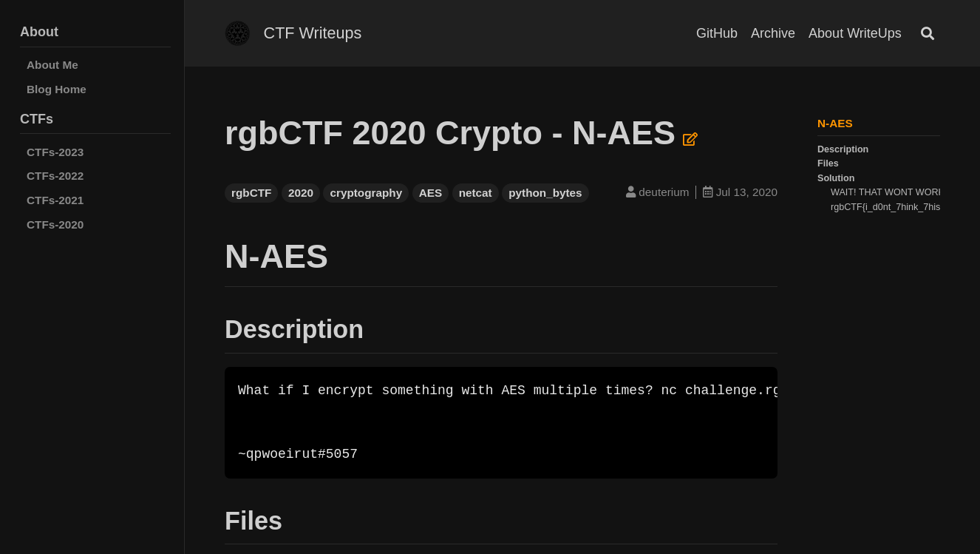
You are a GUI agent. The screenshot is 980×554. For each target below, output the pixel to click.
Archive (773, 33)
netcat (476, 193)
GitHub (717, 33)
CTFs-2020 (55, 224)
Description (843, 149)
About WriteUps (855, 33)
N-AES (835, 123)
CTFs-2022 (55, 176)
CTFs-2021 (55, 200)
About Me (52, 65)
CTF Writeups (313, 33)
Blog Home (57, 89)
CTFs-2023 (55, 152)
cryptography (366, 193)
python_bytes (545, 193)
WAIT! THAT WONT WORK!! (890, 192)
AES (431, 193)
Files (828, 163)
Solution (836, 178)
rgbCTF (251, 193)
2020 (301, 193)
